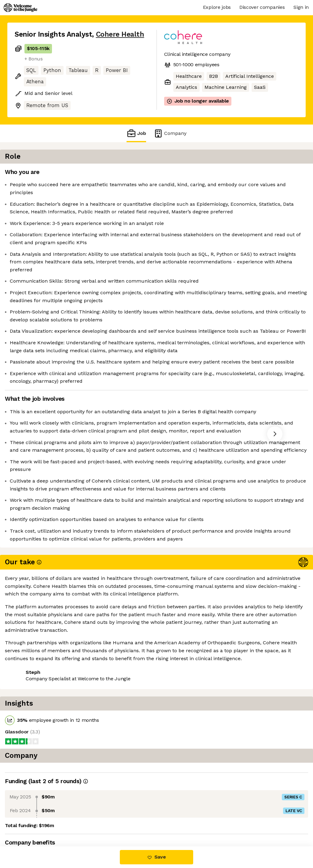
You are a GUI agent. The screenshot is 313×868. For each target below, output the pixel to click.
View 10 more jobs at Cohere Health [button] (100, 821)
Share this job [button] (31, 821)
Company (170, 133)
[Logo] (20, 8)
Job (136, 133)
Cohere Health (120, 34)
